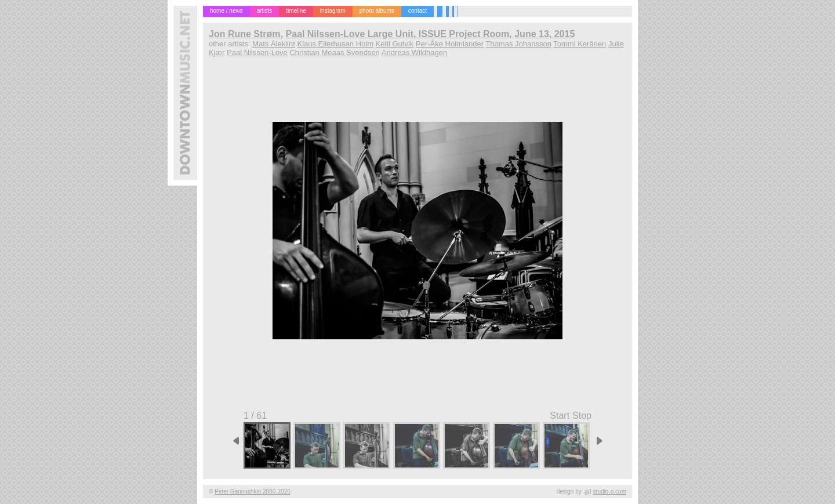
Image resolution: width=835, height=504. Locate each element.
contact (418, 11)
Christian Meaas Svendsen (334, 52)
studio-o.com (610, 492)
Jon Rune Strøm (245, 34)
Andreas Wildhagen (414, 52)
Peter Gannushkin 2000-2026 (253, 492)
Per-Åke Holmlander (450, 44)
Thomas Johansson (518, 44)
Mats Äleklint (274, 44)
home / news (226, 11)
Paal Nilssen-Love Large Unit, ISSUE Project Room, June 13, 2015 (430, 34)
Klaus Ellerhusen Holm (335, 44)
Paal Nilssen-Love (257, 52)
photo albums (377, 11)
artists (265, 11)
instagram (333, 11)
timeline (296, 11)
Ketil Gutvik (395, 44)
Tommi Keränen (580, 44)
